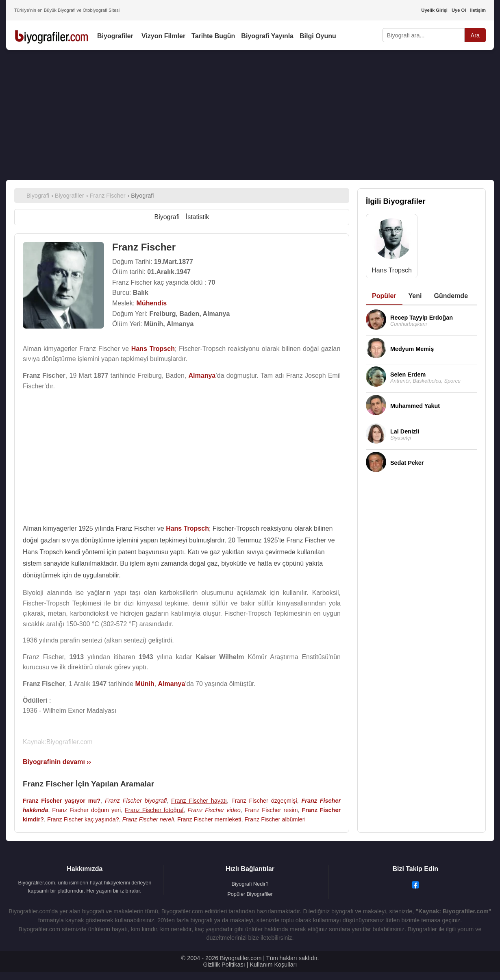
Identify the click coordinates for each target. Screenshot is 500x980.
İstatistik (198, 217)
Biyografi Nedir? (250, 884)
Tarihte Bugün (213, 36)
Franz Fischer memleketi (209, 819)
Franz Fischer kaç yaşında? (83, 819)
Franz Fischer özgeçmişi (264, 801)
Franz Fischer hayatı (199, 801)
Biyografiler (115, 36)
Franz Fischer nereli (148, 819)
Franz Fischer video (214, 810)
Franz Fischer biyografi (136, 801)
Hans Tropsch (392, 270)
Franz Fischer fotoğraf (154, 810)
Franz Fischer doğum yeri (86, 810)
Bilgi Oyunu (318, 36)
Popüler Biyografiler (250, 894)
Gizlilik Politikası (224, 965)
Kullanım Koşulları (273, 965)
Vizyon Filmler (163, 36)
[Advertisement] (250, 115)
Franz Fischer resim (271, 810)
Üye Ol (459, 10)
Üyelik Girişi (434, 10)
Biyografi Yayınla (267, 36)
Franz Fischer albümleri (275, 819)
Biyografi (167, 217)
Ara (475, 35)
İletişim (478, 10)
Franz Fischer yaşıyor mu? (62, 801)
